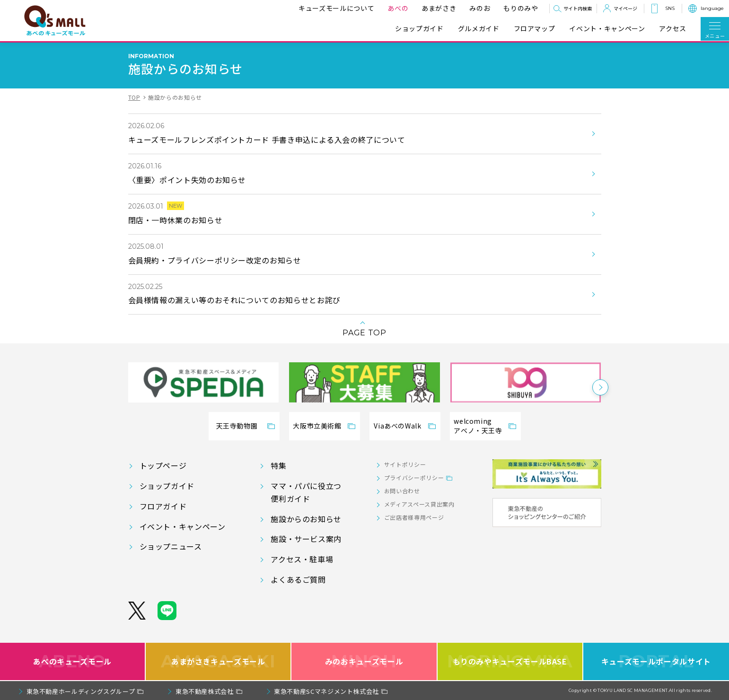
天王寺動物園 (237, 426)
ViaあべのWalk (397, 426)
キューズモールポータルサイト (656, 661)
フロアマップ (535, 29)
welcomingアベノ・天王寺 (478, 426)
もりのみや (519, 8)
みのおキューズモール (364, 661)
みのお (478, 8)
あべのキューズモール (72, 661)
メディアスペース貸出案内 (419, 504)
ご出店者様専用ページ (414, 517)
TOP (134, 97)
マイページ (625, 8)
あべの (396, 8)
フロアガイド (163, 506)
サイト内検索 (578, 8)
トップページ (163, 465)
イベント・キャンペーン (607, 29)
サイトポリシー (405, 464)
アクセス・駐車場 (302, 559)
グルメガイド (479, 29)
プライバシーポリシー (414, 477)
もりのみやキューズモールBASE (510, 661)
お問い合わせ (402, 491)
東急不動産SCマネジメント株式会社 (326, 691)
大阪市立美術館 (317, 426)
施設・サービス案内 (306, 539)
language (712, 8)
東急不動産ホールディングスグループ (81, 691)
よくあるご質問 (298, 579)
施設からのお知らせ (306, 519)
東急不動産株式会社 (205, 691)
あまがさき (437, 8)
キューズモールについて (334, 8)
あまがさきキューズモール (218, 661)
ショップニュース (171, 546)
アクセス (673, 29)
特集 (278, 465)
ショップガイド (419, 29)
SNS (670, 8)
